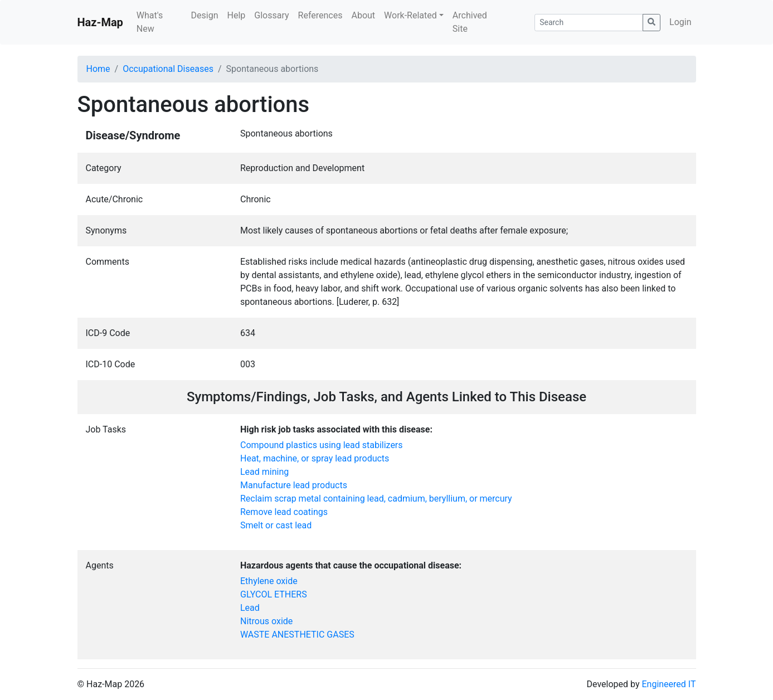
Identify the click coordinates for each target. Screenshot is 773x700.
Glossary (271, 15)
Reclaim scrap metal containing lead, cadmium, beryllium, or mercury (376, 499)
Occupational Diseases (168, 69)
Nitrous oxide (266, 621)
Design (205, 15)
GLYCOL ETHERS (274, 594)
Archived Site (470, 22)
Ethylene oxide (269, 581)
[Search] (589, 23)
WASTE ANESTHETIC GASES (297, 635)
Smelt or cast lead (276, 525)
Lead (250, 608)
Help (236, 15)
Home (98, 69)
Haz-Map (100, 22)
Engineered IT (669, 684)
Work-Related (410, 15)
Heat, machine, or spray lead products (315, 458)
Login (680, 22)
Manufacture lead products (294, 485)
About (363, 15)
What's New (150, 22)
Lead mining (264, 472)
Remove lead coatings (284, 512)
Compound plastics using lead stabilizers (322, 445)
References (320, 15)
